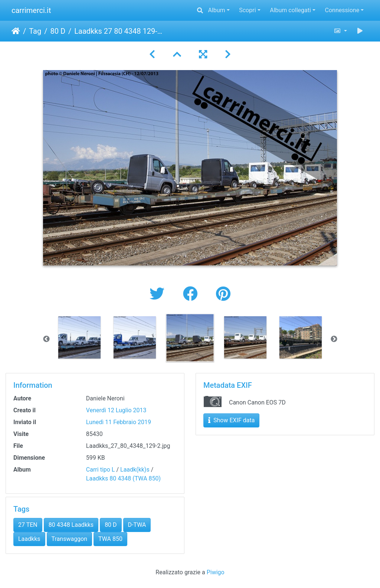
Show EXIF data (231, 420)
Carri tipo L (101, 470)
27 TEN (28, 525)
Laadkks (29, 539)
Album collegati (290, 10)
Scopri (247, 10)
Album (216, 10)
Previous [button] (46, 339)
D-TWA (137, 525)
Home (16, 31)
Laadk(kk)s (135, 470)
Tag (35, 31)
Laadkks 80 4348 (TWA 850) (123, 478)
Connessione (342, 10)
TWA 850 (110, 539)
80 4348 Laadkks (71, 525)
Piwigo (216, 572)
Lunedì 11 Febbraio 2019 (119, 422)
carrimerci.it (31, 10)
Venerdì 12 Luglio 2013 (116, 410)
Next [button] (334, 339)
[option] (80, 337)
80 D (58, 31)
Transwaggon (70, 539)
